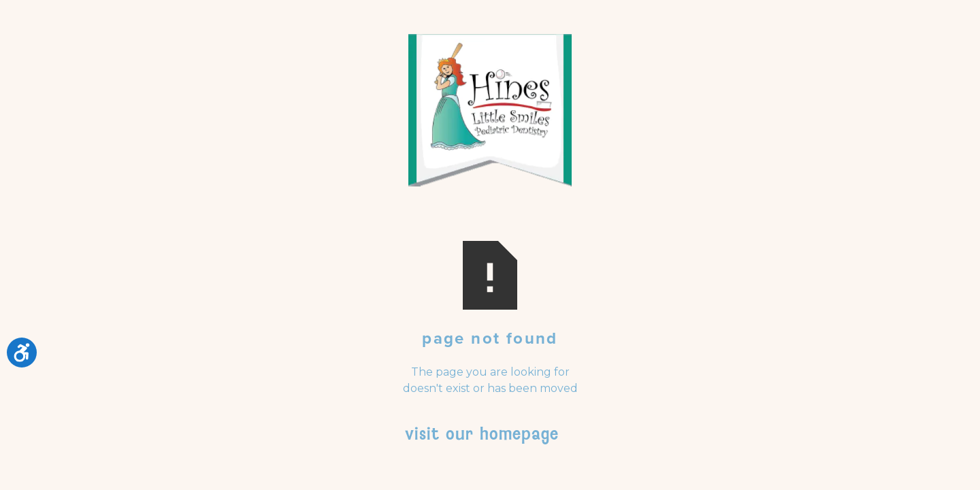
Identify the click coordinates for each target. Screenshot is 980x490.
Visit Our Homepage (482, 434)
